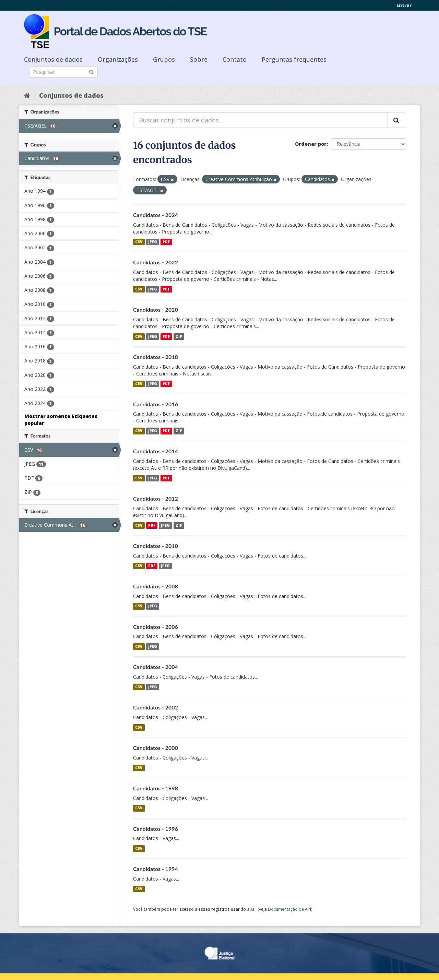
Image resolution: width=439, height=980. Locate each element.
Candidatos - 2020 (156, 309)
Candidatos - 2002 (156, 707)
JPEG (153, 242)
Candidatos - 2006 (156, 627)
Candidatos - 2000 (156, 748)
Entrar (404, 5)
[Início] (27, 95)
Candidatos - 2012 (156, 498)
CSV (139, 242)
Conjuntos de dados (53, 59)
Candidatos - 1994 (156, 869)
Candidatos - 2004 (156, 667)
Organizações (118, 59)
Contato (235, 59)
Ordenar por (311, 144)
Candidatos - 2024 (156, 215)
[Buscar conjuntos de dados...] (260, 120)
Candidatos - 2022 (156, 262)
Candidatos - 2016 (156, 404)
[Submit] (91, 71)
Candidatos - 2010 (156, 546)
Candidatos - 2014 (156, 451)
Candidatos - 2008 (156, 586)
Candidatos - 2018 (156, 357)
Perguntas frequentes (294, 59)
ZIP (179, 336)
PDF (166, 242)
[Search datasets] (63, 72)
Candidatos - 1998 (156, 788)
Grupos (164, 59)
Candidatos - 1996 (156, 829)
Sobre (199, 59)
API (253, 909)
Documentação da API (289, 909)
